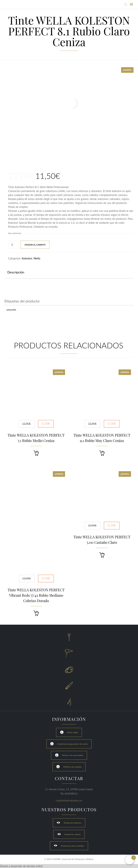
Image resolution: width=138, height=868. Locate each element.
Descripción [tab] (16, 272)
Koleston (27, 258)
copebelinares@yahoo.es (69, 800)
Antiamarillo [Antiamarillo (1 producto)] (11, 310)
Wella (37, 258)
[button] (36, 453)
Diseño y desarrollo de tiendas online (21, 866)
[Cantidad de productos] (13, 245)
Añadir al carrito (35, 245)
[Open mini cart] (130, 860)
